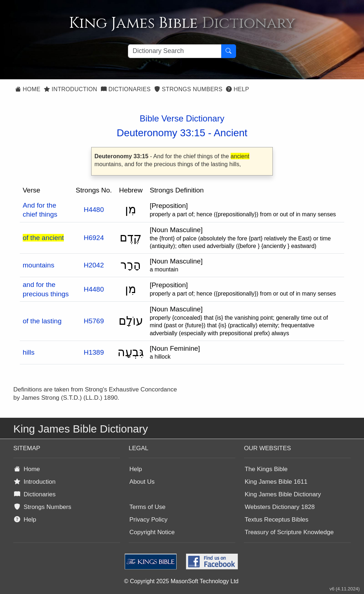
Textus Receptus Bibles (277, 520)
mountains (39, 265)
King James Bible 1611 (276, 482)
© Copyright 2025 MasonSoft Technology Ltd (181, 581)
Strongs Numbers (188, 89)
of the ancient (43, 238)
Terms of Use (147, 507)
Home (28, 89)
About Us (142, 482)
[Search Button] (228, 51)
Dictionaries (126, 89)
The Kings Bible (266, 469)
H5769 (94, 321)
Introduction (70, 89)
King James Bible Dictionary (283, 494)
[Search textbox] (175, 51)
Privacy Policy (148, 520)
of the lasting (42, 321)
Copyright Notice (152, 532)
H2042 (94, 265)
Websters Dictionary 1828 (280, 507)
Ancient (230, 133)
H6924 (94, 238)
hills (29, 352)
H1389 (94, 352)
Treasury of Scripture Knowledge (289, 532)
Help (238, 89)
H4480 (94, 210)
